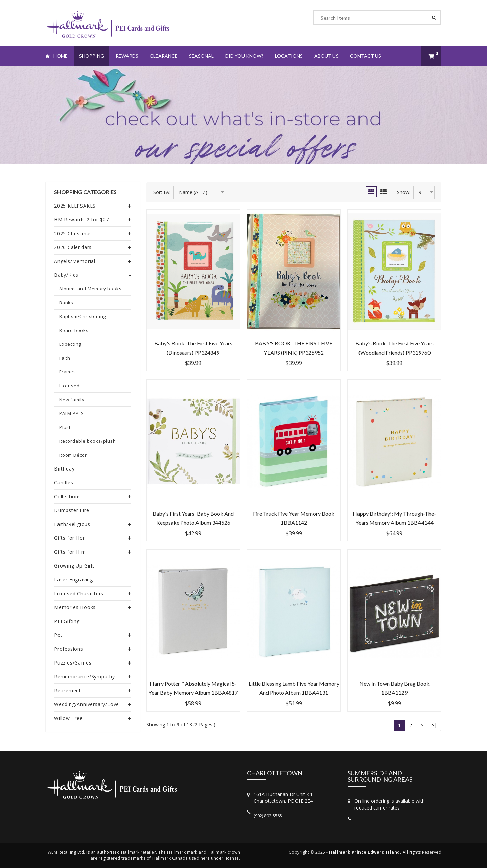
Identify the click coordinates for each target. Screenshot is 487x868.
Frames (68, 372)
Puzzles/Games (73, 663)
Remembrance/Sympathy (85, 677)
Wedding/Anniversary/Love (87, 704)
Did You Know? (244, 56)
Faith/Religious (72, 524)
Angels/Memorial (75, 261)
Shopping (92, 56)
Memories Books (75, 607)
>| (434, 725)
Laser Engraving (74, 580)
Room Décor (73, 455)
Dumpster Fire (72, 510)
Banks (66, 303)
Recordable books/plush (88, 441)
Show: (404, 192)
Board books (74, 330)
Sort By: (162, 192)
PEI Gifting (67, 621)
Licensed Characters (79, 593)
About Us (326, 56)
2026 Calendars (73, 247)
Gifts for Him (70, 552)
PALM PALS (72, 413)
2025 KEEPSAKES (75, 206)
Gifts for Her (69, 538)
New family (72, 400)
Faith (65, 358)
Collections (68, 496)
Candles (64, 483)
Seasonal (201, 56)
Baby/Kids (66, 275)
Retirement (68, 690)
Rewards (127, 56)
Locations (289, 56)
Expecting (70, 344)
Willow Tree (68, 718)
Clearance (164, 56)
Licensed (69, 386)
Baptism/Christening (83, 316)
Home (57, 56)
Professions (69, 649)
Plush (66, 427)
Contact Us (366, 56)
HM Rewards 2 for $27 (82, 220)
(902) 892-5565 (268, 816)
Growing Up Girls (75, 566)
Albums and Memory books (90, 289)
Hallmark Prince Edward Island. (365, 852)
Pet (58, 635)
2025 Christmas (73, 233)
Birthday (64, 469)
